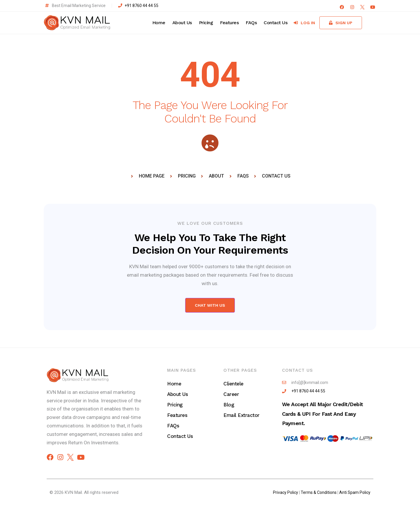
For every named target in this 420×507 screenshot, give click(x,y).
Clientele (233, 384)
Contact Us (275, 23)
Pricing (206, 23)
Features (229, 23)
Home (159, 23)
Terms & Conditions (319, 492)
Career (231, 394)
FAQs (251, 23)
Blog (229, 405)
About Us (182, 23)
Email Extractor (242, 415)
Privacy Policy (286, 492)
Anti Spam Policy (355, 492)
